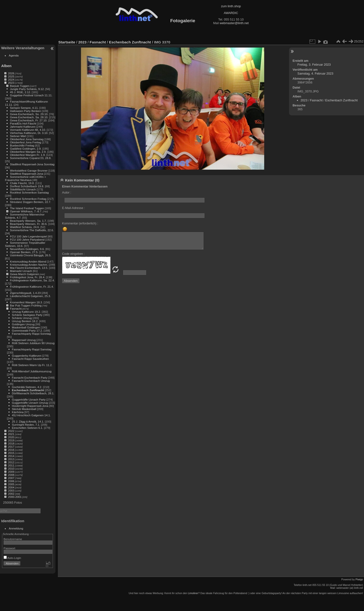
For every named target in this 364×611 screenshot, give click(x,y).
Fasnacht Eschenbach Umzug (31, 381)
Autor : (67, 192)
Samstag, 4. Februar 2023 (315, 73)
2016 (11, 450)
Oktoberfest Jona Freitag (26, 142)
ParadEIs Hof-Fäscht (23, 123)
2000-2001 (15, 497)
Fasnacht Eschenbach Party (30, 378)
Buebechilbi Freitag (22, 145)
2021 (11, 434)
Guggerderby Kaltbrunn (27, 356)
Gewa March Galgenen (24, 274)
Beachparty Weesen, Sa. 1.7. (28, 221)
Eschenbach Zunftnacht (28, 390)
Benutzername (13, 539)
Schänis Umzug (22, 318)
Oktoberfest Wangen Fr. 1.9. (28, 155)
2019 (11, 440)
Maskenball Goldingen (26, 327)
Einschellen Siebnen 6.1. (27, 428)
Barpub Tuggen (20, 86)
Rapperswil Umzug (24, 340)
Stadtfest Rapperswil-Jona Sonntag (32, 164)
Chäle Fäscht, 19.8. (22, 183)
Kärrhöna (18, 412)
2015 (11, 453)
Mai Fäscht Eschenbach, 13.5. (29, 268)
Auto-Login (12, 558)
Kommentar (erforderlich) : (80, 223)
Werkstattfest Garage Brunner (29, 170)
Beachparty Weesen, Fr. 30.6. (29, 224)
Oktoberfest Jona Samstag (27, 139)
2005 (11, 484)
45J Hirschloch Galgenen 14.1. (31, 415)
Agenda (14, 55)
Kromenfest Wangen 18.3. (26, 302)
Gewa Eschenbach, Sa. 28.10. (29, 117)
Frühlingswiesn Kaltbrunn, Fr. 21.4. (32, 287)
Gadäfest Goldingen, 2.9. (26, 149)
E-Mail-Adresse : (74, 208)
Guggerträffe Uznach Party (29, 399)
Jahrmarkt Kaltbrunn (23, 127)
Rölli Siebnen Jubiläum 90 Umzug (33, 343)
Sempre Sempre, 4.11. (24, 108)
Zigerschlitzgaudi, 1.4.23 (25, 293)
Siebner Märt (18, 136)
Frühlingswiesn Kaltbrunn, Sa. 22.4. (32, 280)
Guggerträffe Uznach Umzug (30, 403)
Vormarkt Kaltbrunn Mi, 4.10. (28, 130)
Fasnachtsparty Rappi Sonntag (31, 334)
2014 (11, 456)
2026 (11, 73)
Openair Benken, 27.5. (24, 252)
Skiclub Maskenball (24, 409)
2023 (11, 83)
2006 (11, 481)
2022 (11, 431)
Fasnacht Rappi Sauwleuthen (30, 359)
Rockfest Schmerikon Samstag (29, 192)
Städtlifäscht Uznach (23, 189)
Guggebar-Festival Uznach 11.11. (31, 95)
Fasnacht (16, 309)
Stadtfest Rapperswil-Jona (26, 174)
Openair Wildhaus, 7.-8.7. (26, 211)
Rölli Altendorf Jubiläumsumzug (32, 371)
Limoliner (193, 593)
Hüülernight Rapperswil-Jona (30, 406)
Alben (6, 66)
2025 (11, 76)
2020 (11, 437)
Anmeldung (16, 528)
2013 (11, 459)
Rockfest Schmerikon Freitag (28, 199)
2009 (11, 472)
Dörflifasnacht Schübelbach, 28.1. (33, 393)
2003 (11, 490)
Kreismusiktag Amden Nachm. (29, 265)
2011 (11, 465)
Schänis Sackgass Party (27, 315)
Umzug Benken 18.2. (25, 321)
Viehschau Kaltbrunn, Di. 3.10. (29, 133)
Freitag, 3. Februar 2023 (314, 65)
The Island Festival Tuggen (27, 208)
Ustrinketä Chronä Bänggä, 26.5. (30, 255)
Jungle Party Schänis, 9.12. (27, 89)
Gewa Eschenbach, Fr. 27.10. (29, 120)
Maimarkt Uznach (21, 271)
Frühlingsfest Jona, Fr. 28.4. (27, 277)
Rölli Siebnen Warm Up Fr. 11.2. (32, 365)
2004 (11, 487)
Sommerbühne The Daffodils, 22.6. (32, 230)
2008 (11, 475)
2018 (11, 443)
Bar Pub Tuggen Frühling (26, 305)
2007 (11, 478)
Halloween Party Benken (25, 111)
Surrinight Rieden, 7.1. (26, 425)
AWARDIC (231, 13)
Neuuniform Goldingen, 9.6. (27, 249)
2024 (11, 80)
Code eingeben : (74, 254)
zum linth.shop (231, 6)
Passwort (9, 548)
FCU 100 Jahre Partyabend (27, 240)
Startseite (67, 42)
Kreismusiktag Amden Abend (28, 261)
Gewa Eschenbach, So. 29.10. (29, 114)
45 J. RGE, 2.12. (20, 92)
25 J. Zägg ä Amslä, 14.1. (28, 421)
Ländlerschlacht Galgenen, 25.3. (30, 296)
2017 (11, 447)
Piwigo (359, 579)
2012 (11, 462)
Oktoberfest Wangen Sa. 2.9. (28, 152)
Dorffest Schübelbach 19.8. (27, 186)
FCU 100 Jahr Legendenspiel (28, 236)
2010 (11, 469)
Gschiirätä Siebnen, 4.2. (27, 387)
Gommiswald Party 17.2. (27, 330)
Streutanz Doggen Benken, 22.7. (30, 202)
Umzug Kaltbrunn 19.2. (26, 312)
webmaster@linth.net (234, 23)
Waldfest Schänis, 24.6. (25, 227)
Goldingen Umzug (23, 324)
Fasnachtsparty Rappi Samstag (32, 349)
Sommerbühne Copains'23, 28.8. (31, 158)
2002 (11, 494)
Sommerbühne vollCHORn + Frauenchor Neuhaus (26, 178)
